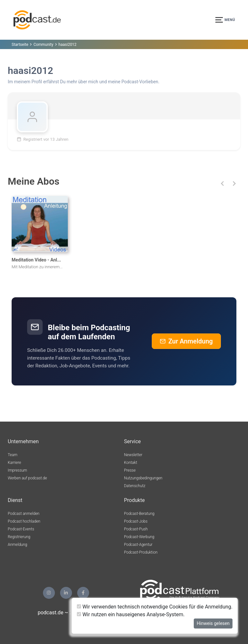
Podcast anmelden (24, 514)
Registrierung (19, 537)
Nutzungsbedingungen (143, 478)
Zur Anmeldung (186, 341)
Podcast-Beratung (139, 514)
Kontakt (131, 463)
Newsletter (133, 455)
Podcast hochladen (24, 521)
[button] (222, 184)
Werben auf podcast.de (27, 478)
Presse (130, 470)
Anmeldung (17, 545)
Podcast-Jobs (136, 521)
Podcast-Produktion (141, 552)
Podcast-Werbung (139, 537)
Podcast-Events (21, 529)
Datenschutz (135, 486)
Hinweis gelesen (213, 623)
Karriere (14, 463)
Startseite (20, 45)
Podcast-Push (136, 529)
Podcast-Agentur (138, 545)
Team (13, 455)
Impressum (17, 470)
